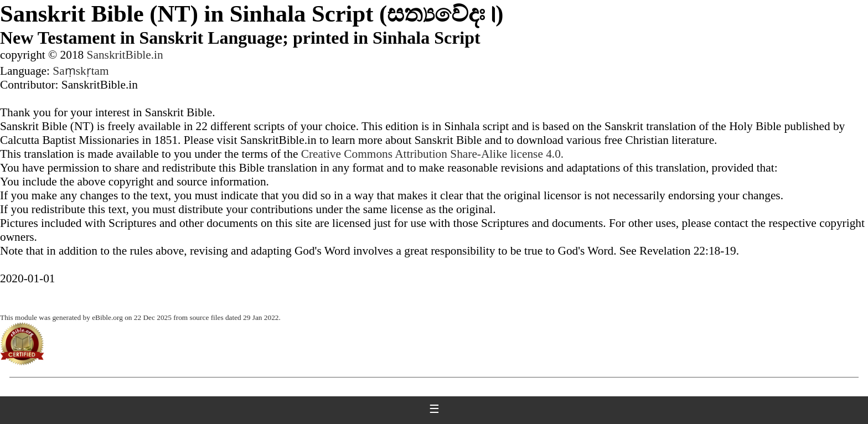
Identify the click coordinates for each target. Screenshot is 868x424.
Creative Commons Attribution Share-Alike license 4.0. (432, 154)
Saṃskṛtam (81, 71)
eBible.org (107, 317)
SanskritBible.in (125, 55)
